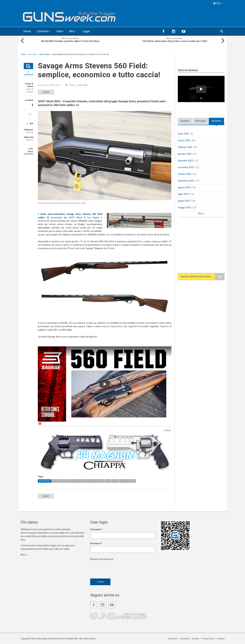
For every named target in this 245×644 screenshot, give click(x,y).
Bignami (93, 337)
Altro (72, 31)
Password (96, 543)
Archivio (216, 121)
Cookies (221, 638)
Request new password (102, 559)
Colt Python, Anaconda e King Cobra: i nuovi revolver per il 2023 (175, 41)
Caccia (115, 481)
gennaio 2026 (185, 154)
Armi (108, 481)
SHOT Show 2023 (128, 481)
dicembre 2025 (185, 160)
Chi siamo (173, 638)
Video (60, 31)
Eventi (65, 481)
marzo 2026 (184, 140)
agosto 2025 (184, 187)
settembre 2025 (186, 181)
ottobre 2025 (184, 174)
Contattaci (185, 638)
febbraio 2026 (185, 147)
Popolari (200, 121)
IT (217, 3)
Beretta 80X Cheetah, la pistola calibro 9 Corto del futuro (70, 41)
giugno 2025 (184, 201)
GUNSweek (28, 74)
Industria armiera (95, 481)
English (46, 92)
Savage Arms (45, 481)
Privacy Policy (208, 638)
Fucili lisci (83, 85)
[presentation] (114, 568)
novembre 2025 (186, 167)
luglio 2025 (183, 194)
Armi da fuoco (77, 481)
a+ (32, 123)
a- (28, 124)
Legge (86, 31)
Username (96, 529)
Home (27, 31)
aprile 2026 (183, 134)
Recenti (185, 121)
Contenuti (43, 31)
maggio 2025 (184, 207)
